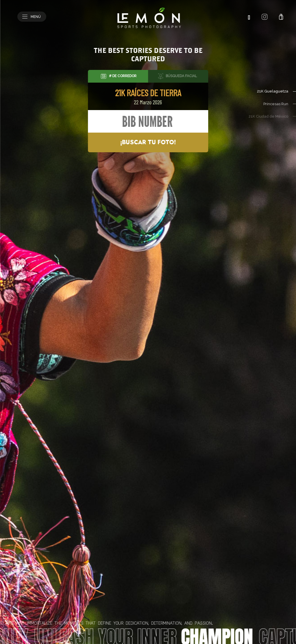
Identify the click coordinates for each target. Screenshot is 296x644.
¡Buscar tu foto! (148, 142)
